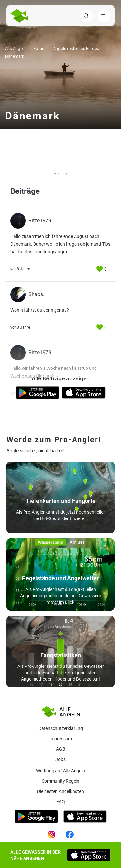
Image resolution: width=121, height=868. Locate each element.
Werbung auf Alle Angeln (60, 771)
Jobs (60, 759)
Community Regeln (60, 781)
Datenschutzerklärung (61, 728)
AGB (61, 749)
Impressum (61, 739)
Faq (61, 802)
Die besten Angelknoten (60, 791)
